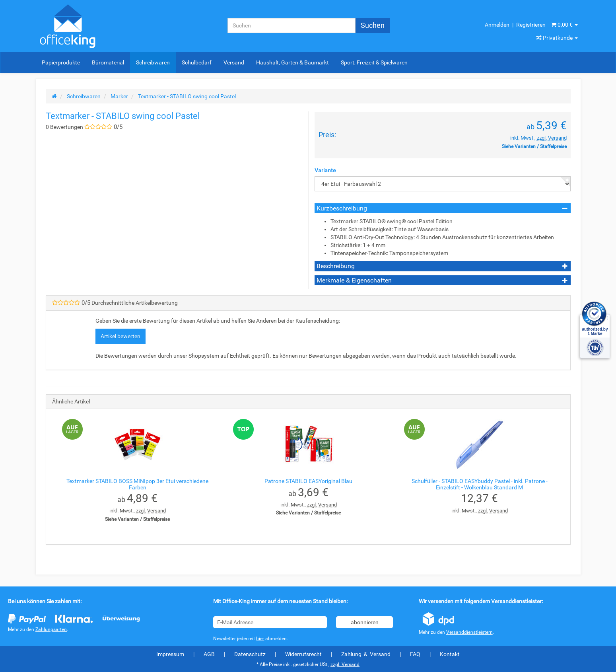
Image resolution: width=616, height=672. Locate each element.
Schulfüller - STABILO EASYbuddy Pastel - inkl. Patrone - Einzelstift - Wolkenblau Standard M (480, 484)
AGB (209, 654)
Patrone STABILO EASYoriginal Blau (308, 481)
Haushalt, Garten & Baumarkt (292, 62)
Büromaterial (108, 62)
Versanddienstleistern (469, 632)
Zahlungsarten (51, 629)
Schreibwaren (153, 62)
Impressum (170, 654)
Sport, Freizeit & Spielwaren (374, 62)
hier (260, 639)
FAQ (415, 654)
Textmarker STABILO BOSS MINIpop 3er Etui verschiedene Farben (137, 484)
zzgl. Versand (552, 138)
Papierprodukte (61, 62)
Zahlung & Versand (366, 654)
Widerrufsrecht (303, 654)
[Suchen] (291, 25)
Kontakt (450, 654)
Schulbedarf (197, 62)
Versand (234, 62)
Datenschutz (250, 654)
